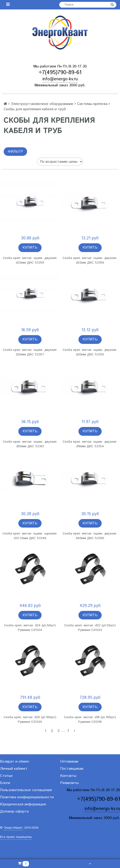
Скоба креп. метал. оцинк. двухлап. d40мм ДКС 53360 (90, 536)
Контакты (68, 776)
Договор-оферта (14, 811)
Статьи (6, 776)
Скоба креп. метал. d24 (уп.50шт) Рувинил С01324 (30, 628)
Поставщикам (72, 769)
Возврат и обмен (14, 762)
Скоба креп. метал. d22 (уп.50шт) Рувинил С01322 (90, 628)
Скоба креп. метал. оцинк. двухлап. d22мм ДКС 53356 (90, 260)
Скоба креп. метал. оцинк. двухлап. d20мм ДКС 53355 (90, 352)
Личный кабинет (14, 769)
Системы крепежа (92, 104)
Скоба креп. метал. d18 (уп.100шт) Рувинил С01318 (90, 720)
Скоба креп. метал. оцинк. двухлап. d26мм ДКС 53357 (30, 352)
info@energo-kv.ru (60, 79)
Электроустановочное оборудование (42, 104)
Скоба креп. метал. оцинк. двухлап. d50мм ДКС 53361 (30, 444)
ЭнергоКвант (13, 828)
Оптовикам (69, 762)
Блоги (5, 783)
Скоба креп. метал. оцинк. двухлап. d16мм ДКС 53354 (90, 444)
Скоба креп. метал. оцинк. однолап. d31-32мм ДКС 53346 (30, 536)
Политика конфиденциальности (27, 797)
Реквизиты (69, 783)
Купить (30, 248)
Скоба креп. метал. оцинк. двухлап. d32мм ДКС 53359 (30, 260)
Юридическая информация (23, 804)
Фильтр (15, 152)
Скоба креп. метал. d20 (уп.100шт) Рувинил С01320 (30, 720)
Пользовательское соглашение (26, 790)
